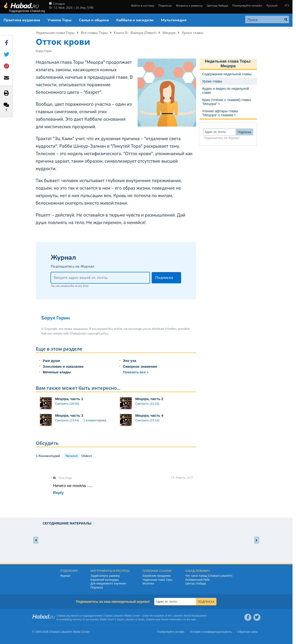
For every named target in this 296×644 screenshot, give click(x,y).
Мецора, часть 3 (69, 415)
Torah (141, 619)
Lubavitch (118, 616)
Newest (71, 456)
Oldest (87, 456)
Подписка (165, 6)
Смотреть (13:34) (67, 420)
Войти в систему (142, 6)
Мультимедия (174, 20)
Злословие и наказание (63, 366)
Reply (58, 493)
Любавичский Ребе (198, 580)
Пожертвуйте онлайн (247, 6)
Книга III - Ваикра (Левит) (135, 33)
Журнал (65, 576)
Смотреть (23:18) (147, 420)
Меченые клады (57, 372)
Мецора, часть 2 (149, 399)
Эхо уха (130, 361)
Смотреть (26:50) (67, 404)
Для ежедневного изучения (108, 584)
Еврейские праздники (157, 576)
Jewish (165, 619)
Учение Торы (59, 20)
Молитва (148, 584)
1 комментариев (95, 420)
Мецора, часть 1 (69, 399)
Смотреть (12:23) (147, 404)
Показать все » (136, 372)
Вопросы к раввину (189, 6)
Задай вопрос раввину (105, 576)
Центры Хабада (217, 6)
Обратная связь (248, 632)
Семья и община (94, 20)
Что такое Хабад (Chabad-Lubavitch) (209, 576)
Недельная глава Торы (55, 33)
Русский (272, 6)
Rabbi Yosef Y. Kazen (112, 619)
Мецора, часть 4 (149, 415)
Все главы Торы (94, 33)
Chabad (108, 616)
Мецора (169, 33)
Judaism (151, 619)
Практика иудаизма (22, 20)
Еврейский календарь (105, 580)
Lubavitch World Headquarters (190, 616)
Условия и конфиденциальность (211, 632)
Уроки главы (192, 33)
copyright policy (98, 333)
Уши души (51, 361)
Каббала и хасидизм (135, 20)
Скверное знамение (140, 366)
